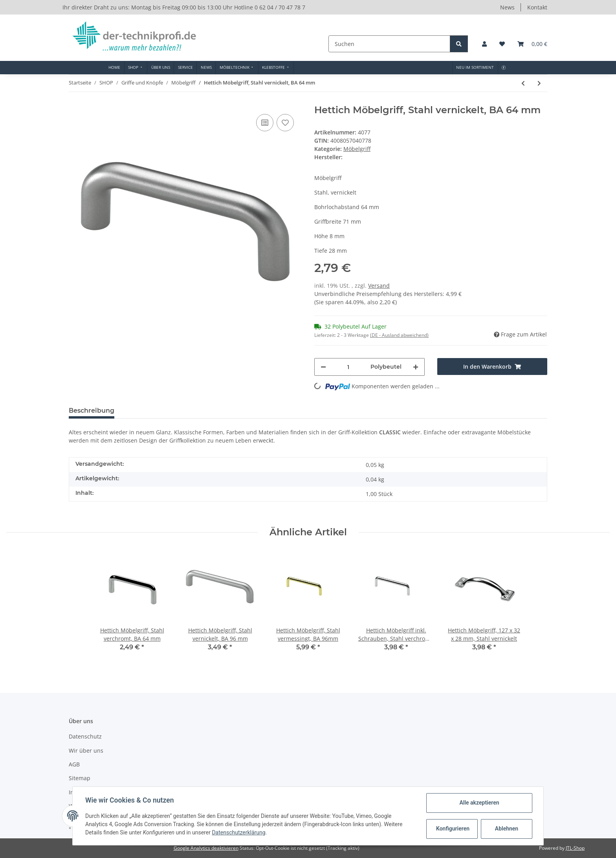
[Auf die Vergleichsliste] (265, 123)
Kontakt (537, 7)
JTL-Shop (575, 848)
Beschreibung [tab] (92, 411)
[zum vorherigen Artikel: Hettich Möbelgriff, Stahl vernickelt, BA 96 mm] (523, 83)
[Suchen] (390, 44)
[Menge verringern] (323, 367)
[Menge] (348, 367)
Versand (379, 286)
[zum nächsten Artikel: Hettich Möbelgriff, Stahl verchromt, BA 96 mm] (539, 83)
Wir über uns (86, 751)
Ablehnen (507, 829)
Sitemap (80, 778)
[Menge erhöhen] (416, 367)
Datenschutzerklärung (238, 832)
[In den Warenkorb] (492, 367)
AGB (74, 764)
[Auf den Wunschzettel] (285, 123)
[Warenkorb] (532, 44)
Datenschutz (85, 736)
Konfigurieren (453, 829)
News (507, 7)
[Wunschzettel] (502, 44)
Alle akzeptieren (479, 803)
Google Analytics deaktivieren (206, 848)
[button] (484, 44)
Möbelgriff (357, 149)
